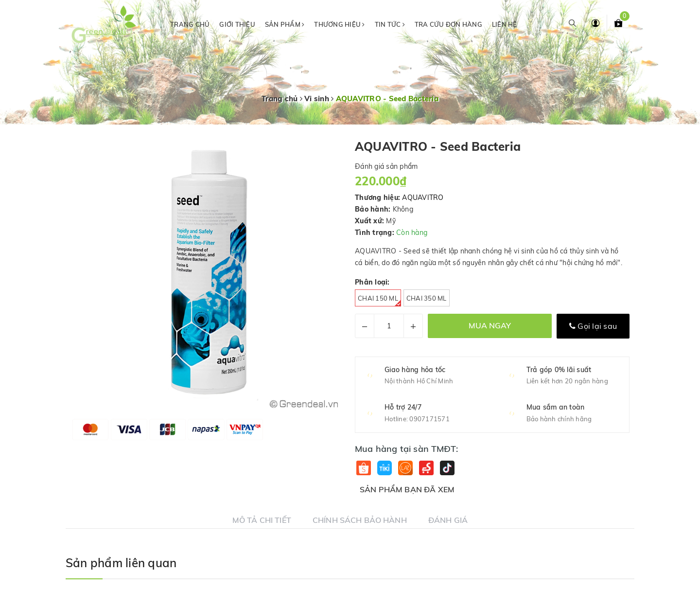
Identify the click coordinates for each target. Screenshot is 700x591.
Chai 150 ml (379, 300)
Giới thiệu (237, 24)
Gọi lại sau (593, 326)
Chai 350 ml (427, 298)
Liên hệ (505, 24)
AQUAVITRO (423, 197)
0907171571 (429, 419)
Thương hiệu (339, 24)
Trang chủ (190, 24)
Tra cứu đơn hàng (448, 24)
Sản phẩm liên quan (121, 563)
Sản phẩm (285, 24)
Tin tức (390, 24)
